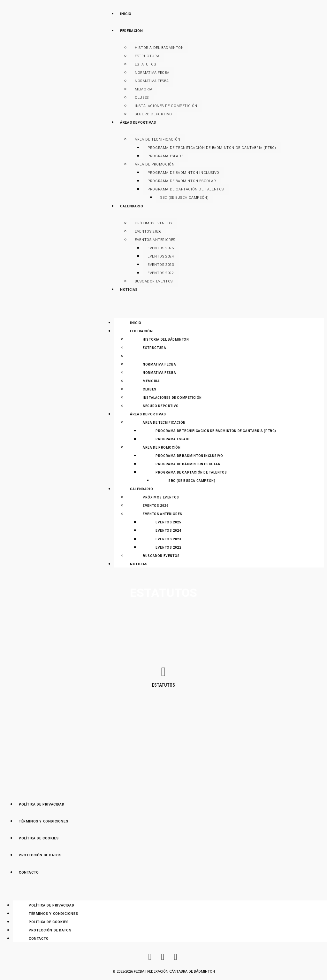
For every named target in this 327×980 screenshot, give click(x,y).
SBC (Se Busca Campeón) (184, 198)
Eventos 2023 (161, 265)
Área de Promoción (155, 164)
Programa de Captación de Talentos (186, 189)
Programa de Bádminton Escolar (182, 181)
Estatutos (145, 64)
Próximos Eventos (153, 223)
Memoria (144, 89)
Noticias (139, 564)
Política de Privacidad (51, 905)
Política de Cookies (49, 922)
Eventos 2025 (161, 248)
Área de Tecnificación (158, 139)
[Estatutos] (163, 672)
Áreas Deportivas (148, 414)
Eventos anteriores (155, 240)
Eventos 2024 (161, 256)
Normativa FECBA (152, 73)
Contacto (39, 939)
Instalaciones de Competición (166, 106)
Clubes (142, 98)
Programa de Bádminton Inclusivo (183, 173)
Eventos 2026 (148, 231)
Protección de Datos (50, 930)
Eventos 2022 (161, 273)
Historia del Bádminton (159, 48)
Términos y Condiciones (53, 914)
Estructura (147, 56)
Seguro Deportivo (153, 114)
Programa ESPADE (165, 156)
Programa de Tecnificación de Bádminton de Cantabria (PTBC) (212, 148)
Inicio (136, 323)
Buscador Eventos (154, 281)
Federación (141, 331)
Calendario (141, 489)
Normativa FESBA (152, 81)
